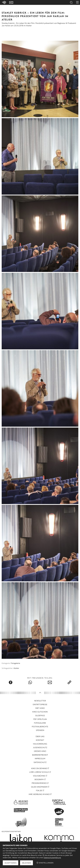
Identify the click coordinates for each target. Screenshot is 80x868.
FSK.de (39, 790)
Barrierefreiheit (40, 755)
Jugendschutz (40, 747)
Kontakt (40, 740)
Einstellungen (45, 863)
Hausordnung (40, 744)
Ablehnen (26, 863)
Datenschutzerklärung (52, 858)
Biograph (39, 779)
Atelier (16, 668)
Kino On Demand (39, 768)
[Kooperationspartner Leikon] (21, 838)
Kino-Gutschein (40, 712)
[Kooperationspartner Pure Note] (59, 838)
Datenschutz (40, 762)
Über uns (40, 736)
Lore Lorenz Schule (39, 772)
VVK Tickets (11, 2)
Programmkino (39, 783)
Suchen (71, 2)
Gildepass (40, 716)
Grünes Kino (40, 751)
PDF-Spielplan (40, 719)
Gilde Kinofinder (39, 787)
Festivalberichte (40, 727)
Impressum (40, 759)
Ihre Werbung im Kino (39, 794)
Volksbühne (39, 776)
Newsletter (40, 701)
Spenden (40, 730)
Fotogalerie (15, 663)
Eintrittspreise (40, 704)
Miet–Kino (40, 708)
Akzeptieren (11, 863)
